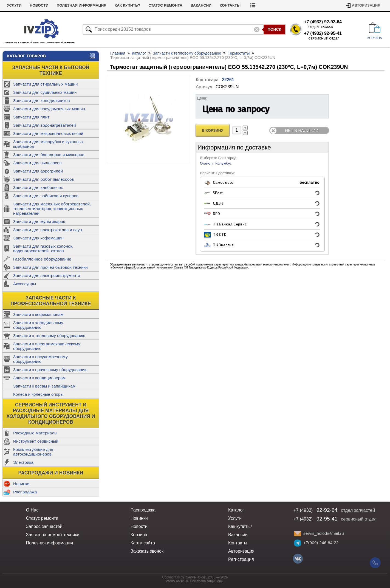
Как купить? (127, 5)
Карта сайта (143, 543)
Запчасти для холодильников (42, 101)
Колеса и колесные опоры (38, 394)
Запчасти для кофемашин (38, 238)
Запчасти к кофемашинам (38, 314)
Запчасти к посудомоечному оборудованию (40, 359)
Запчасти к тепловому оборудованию (49, 336)
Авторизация (366, 5)
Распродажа (25, 492)
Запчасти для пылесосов (37, 163)
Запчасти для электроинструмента (47, 275)
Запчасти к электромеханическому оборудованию (47, 346)
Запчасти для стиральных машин (45, 84)
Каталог (139, 53)
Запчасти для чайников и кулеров (46, 196)
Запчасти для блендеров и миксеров (49, 155)
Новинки (21, 484)
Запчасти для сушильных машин (45, 92)
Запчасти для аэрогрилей (38, 171)
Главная (118, 53)
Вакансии (201, 5)
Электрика (23, 462)
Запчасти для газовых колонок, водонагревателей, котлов (43, 248)
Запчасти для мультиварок (39, 221)
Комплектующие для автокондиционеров (33, 452)
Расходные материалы (35, 433)
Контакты (230, 5)
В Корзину (213, 130)
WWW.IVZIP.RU (178, 581)
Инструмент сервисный (36, 441)
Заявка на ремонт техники (53, 535)
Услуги (14, 5)
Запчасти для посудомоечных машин (49, 109)
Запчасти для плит (31, 117)
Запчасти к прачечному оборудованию (50, 370)
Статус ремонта (165, 5)
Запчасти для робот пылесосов (43, 179)
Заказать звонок (147, 551)
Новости (39, 5)
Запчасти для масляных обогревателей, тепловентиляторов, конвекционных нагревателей (52, 209)
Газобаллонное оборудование (42, 259)
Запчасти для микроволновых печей (48, 133)
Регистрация (241, 559)
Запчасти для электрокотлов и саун (48, 230)
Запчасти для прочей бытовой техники (50, 267)
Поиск (275, 29)
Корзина (139, 535)
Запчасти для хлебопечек (38, 187)
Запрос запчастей (44, 526)
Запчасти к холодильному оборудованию (38, 325)
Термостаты (239, 53)
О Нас (32, 510)
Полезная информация (81, 5)
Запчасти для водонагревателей (45, 125)
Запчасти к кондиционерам (39, 378)
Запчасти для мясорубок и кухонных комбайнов (48, 144)
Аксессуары (25, 284)
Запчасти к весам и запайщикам (44, 386)
